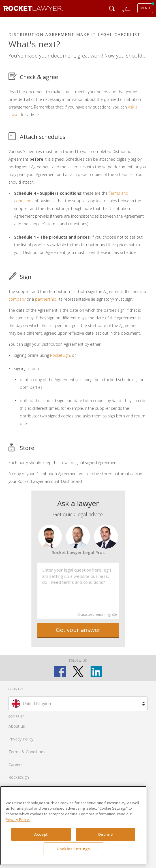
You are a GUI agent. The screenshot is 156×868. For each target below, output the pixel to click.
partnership (46, 299)
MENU (145, 8)
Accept (41, 834)
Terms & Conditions (27, 752)
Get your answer (78, 630)
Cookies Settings (73, 849)
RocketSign (60, 355)
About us (17, 726)
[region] (73, 826)
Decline (106, 834)
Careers (16, 764)
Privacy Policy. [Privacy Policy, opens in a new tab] (18, 820)
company (17, 299)
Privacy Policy (21, 739)
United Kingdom (38, 703)
